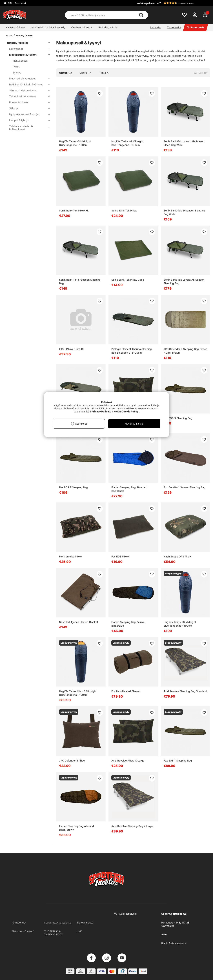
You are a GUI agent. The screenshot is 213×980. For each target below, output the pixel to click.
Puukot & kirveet (27, 102)
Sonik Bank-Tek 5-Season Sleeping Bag (80, 281)
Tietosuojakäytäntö (23, 931)
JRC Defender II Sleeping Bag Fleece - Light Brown (185, 351)
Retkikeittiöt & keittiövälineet (27, 84)
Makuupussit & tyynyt (27, 55)
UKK (79, 931)
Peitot (16, 67)
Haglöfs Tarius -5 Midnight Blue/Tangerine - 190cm (75, 143)
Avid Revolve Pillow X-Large (128, 761)
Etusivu (9, 35)
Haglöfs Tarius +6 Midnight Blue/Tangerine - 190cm (180, 624)
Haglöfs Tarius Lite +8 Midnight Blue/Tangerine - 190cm (78, 693)
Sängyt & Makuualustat (27, 90)
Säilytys (27, 108)
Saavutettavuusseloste (58, 922)
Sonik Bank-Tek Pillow (124, 210)
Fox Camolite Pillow (70, 556)
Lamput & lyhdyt (27, 120)
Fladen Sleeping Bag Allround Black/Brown (76, 828)
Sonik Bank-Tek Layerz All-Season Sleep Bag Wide (184, 143)
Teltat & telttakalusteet (27, 96)
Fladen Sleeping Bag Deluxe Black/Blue (128, 624)
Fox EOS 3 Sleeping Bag (178, 418)
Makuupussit (20, 61)
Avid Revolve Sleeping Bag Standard (185, 691)
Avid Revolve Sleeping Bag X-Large (132, 826)
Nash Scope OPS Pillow (178, 556)
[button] (183, 3)
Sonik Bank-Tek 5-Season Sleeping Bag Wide (184, 212)
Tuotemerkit (174, 27)
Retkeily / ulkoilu (108, 27)
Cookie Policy (130, 411)
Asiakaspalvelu (146, 3)
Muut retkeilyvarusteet (27, 78)
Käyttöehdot (19, 922)
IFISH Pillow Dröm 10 (71, 349)
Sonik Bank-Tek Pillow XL (74, 210)
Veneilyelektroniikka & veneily (48, 27)
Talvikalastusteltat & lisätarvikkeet (27, 128)
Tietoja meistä (85, 922)
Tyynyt (17, 73)
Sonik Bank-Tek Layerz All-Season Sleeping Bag (184, 281)
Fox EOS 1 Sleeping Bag (178, 761)
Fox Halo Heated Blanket (126, 691)
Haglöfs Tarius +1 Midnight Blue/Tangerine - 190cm (127, 143)
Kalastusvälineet (15, 27)
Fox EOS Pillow (120, 556)
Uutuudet (156, 27)
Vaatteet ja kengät (82, 27)
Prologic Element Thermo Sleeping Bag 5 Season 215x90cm (132, 351)
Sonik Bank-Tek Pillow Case (128, 280)
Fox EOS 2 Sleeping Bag (73, 487)
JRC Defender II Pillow (72, 761)
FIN (16, 3)
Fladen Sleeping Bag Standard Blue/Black (129, 489)
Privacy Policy (100, 411)
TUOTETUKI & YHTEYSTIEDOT (54, 933)
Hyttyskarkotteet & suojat (27, 114)
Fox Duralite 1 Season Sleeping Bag (185, 487)
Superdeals (196, 27)
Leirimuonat (27, 49)
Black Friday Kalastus (174, 943)
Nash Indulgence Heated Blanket (79, 622)
